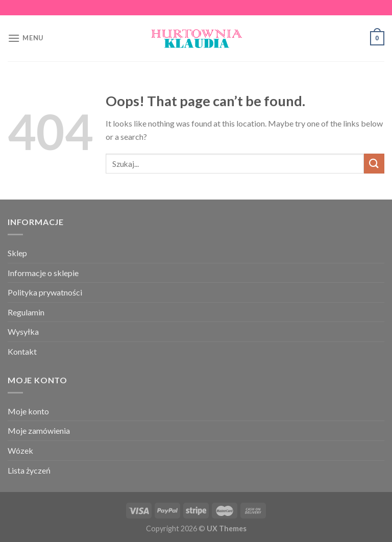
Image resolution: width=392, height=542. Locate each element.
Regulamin (26, 312)
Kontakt (22, 351)
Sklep (17, 253)
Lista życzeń (29, 470)
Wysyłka (23, 331)
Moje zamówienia (39, 430)
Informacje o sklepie (43, 273)
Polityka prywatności (45, 292)
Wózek (20, 450)
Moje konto (28, 411)
